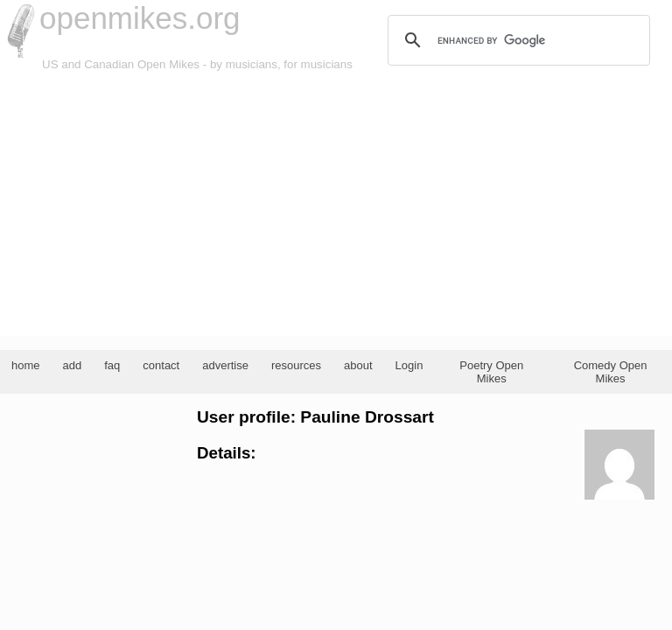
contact (161, 365)
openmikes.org (140, 18)
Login (409, 365)
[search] (516, 40)
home (26, 365)
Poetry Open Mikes (491, 372)
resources (296, 365)
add (73, 365)
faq (112, 365)
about (358, 365)
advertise (225, 365)
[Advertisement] (336, 205)
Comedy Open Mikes (611, 372)
